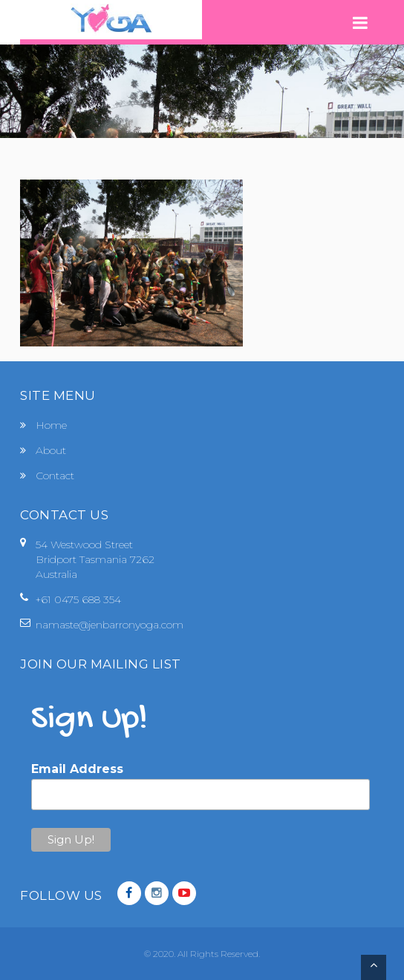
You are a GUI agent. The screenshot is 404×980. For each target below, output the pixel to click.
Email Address (77, 769)
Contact (55, 476)
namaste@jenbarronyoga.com (110, 625)
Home (51, 425)
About (51, 450)
